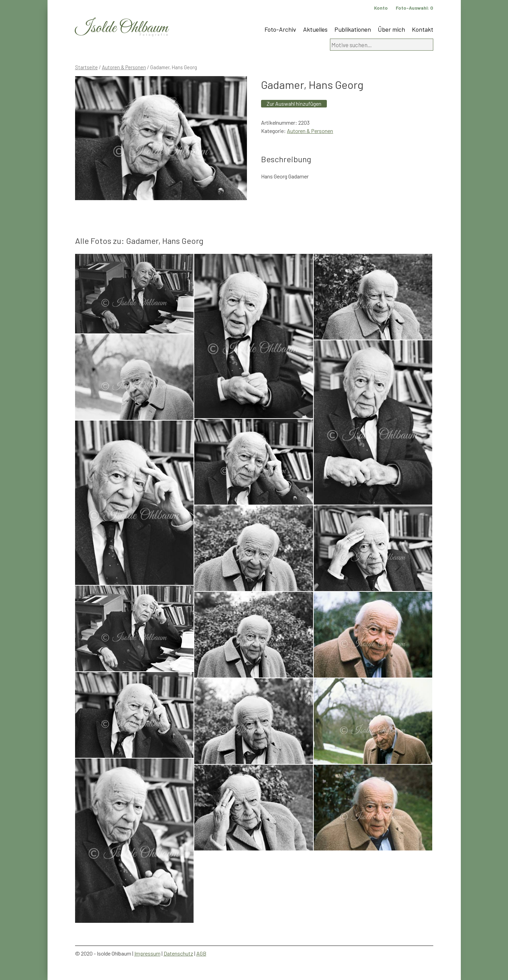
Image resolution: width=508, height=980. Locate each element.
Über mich (391, 29)
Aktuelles (315, 29)
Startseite (86, 67)
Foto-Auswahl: (414, 8)
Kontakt (423, 29)
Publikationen (353, 29)
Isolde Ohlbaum (122, 28)
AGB (201, 953)
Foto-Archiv (280, 29)
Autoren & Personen (124, 67)
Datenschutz (178, 953)
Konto (381, 8)
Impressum (147, 953)
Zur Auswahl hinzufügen (294, 104)
